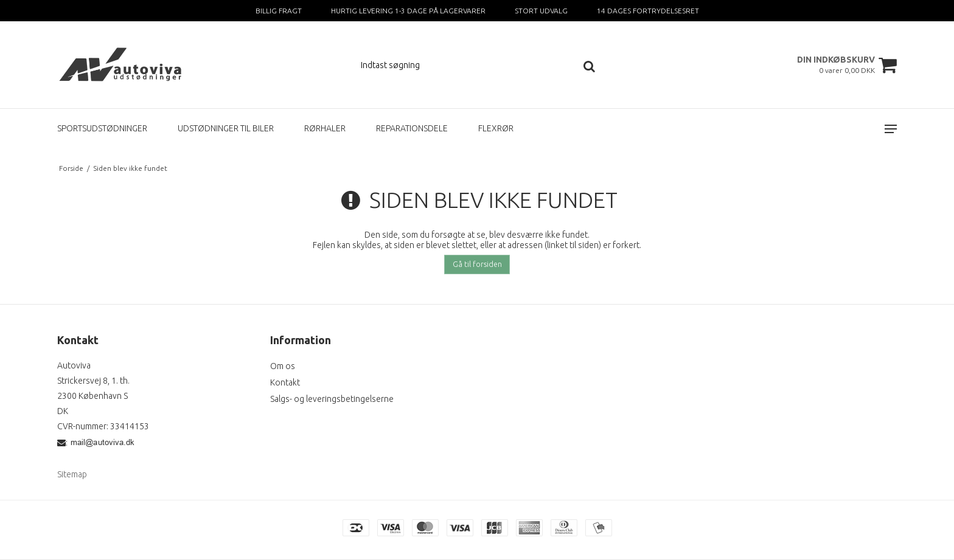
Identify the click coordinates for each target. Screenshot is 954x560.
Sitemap (72, 474)
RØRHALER (325, 128)
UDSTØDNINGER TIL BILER (226, 128)
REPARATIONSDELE (412, 128)
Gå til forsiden (477, 264)
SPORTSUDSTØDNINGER (102, 128)
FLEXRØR (496, 128)
